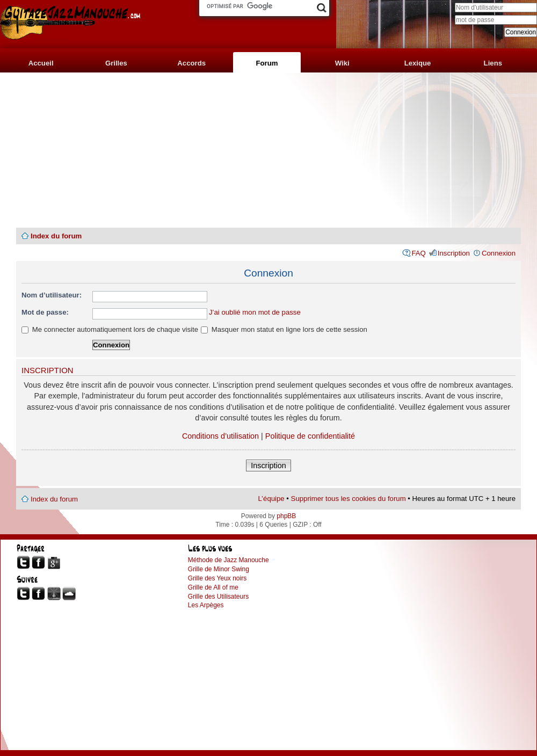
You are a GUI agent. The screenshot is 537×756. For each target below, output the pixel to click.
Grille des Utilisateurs (218, 597)
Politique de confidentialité (310, 436)
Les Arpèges (206, 605)
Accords (191, 63)
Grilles (116, 63)
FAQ (418, 253)
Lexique (418, 63)
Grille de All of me (213, 587)
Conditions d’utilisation (220, 436)
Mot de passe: (45, 312)
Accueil (41, 63)
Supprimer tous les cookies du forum (349, 499)
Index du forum (56, 236)
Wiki (342, 63)
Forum (267, 63)
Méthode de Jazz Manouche (228, 560)
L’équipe (271, 499)
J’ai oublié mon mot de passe (255, 312)
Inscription (454, 253)
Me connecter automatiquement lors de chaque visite (110, 329)
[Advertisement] (268, 150)
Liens (493, 63)
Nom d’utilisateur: (52, 295)
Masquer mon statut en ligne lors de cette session (284, 329)
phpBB (286, 516)
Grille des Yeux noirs (217, 578)
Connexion (499, 253)
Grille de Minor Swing (219, 569)
